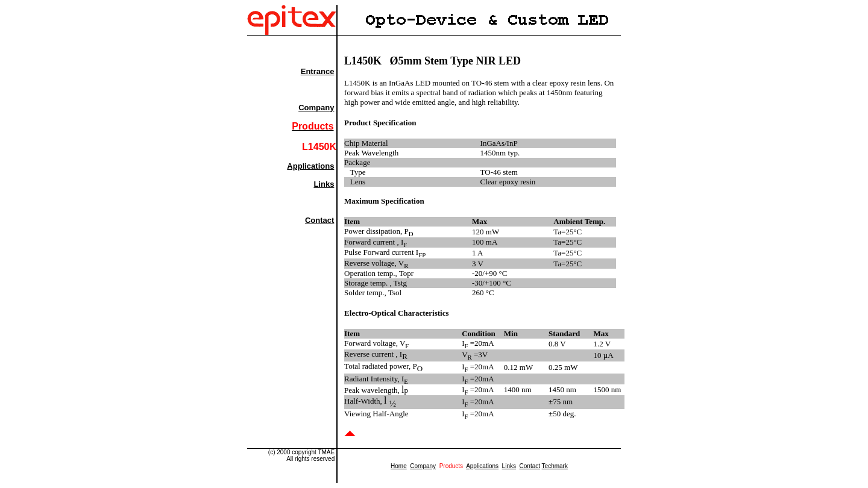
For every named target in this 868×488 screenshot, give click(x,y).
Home (399, 466)
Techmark (555, 466)
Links (324, 184)
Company (316, 108)
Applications (310, 166)
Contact (319, 220)
